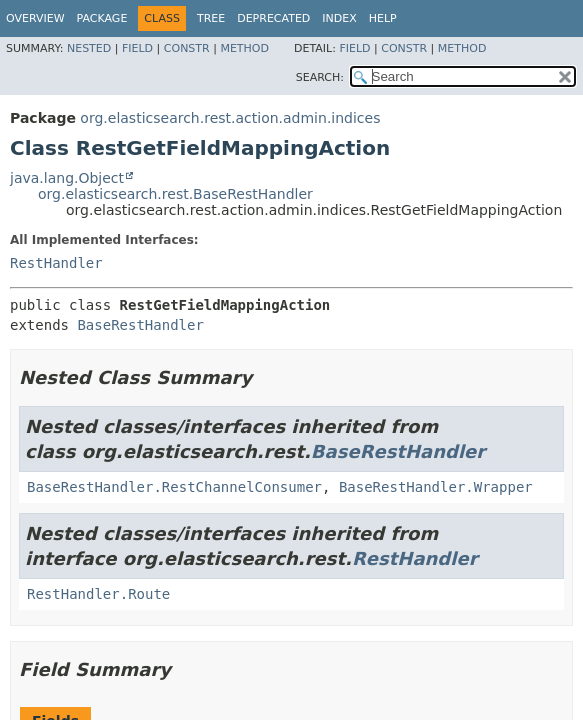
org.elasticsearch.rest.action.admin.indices (230, 118)
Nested (89, 48)
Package (102, 18)
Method (244, 48)
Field (137, 48)
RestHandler (56, 263)
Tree (211, 18)
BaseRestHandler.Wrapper (436, 487)
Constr (187, 48)
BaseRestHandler (140, 325)
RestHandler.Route (98, 594)
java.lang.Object (67, 178)
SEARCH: (320, 77)
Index (339, 18)
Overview (35, 18)
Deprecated (273, 18)
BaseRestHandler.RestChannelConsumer (174, 487)
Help (383, 18)
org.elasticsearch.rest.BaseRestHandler (175, 194)
